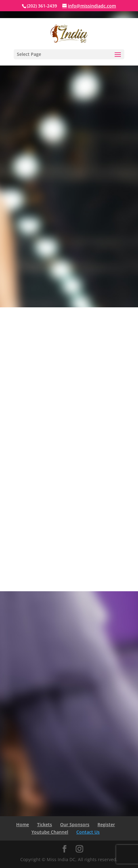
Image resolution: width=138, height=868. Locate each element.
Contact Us (88, 832)
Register (106, 824)
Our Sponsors (75, 824)
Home (23, 824)
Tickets (45, 824)
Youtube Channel (50, 832)
